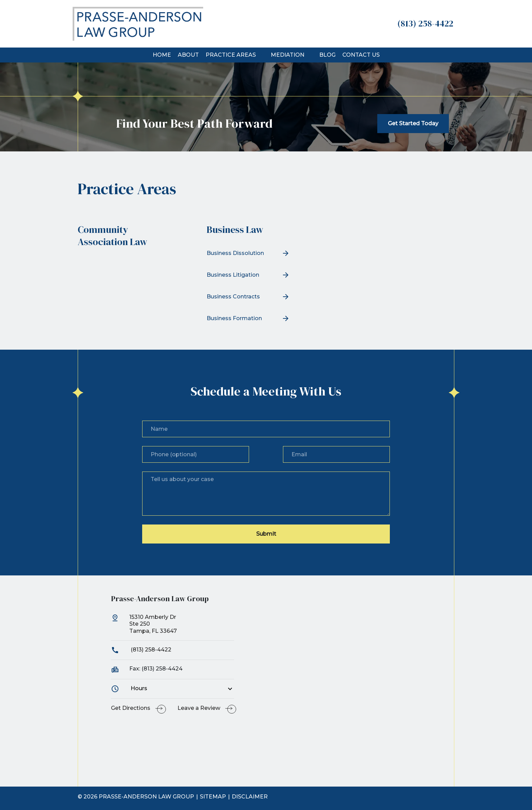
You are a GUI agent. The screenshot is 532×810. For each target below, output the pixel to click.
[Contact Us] (361, 55)
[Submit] (266, 534)
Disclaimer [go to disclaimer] (250, 797)
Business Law (235, 229)
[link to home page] (138, 23)
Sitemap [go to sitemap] (213, 797)
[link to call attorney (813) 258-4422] (425, 24)
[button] (260, 55)
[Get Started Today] (413, 124)
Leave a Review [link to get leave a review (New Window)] (199, 708)
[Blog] (327, 55)
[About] (188, 55)
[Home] (162, 55)
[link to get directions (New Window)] (173, 627)
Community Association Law (112, 236)
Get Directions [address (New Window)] (131, 708)
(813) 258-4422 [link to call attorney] (141, 650)
